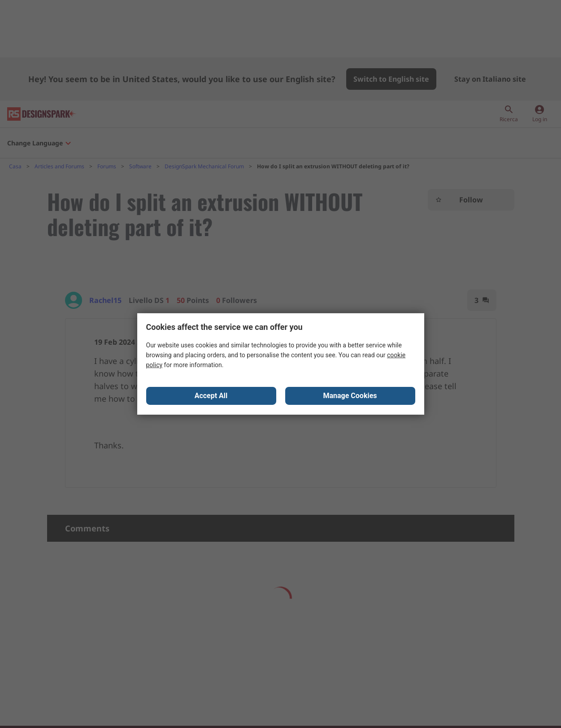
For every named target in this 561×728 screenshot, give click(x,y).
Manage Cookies (350, 396)
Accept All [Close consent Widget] (211, 396)
